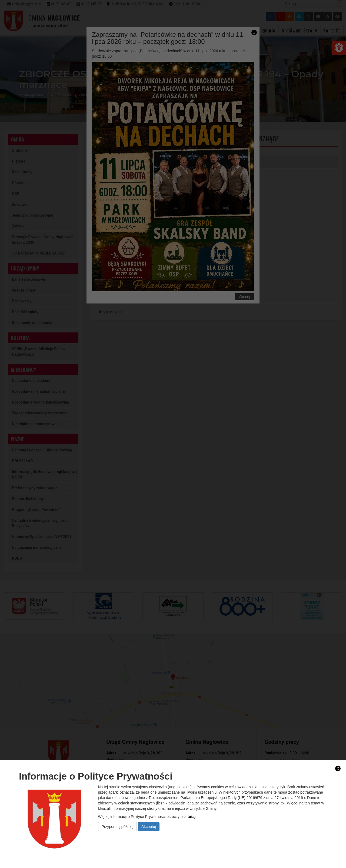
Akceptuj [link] (149, 827)
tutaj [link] (192, 817)
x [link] (338, 768)
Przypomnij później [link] (118, 827)
